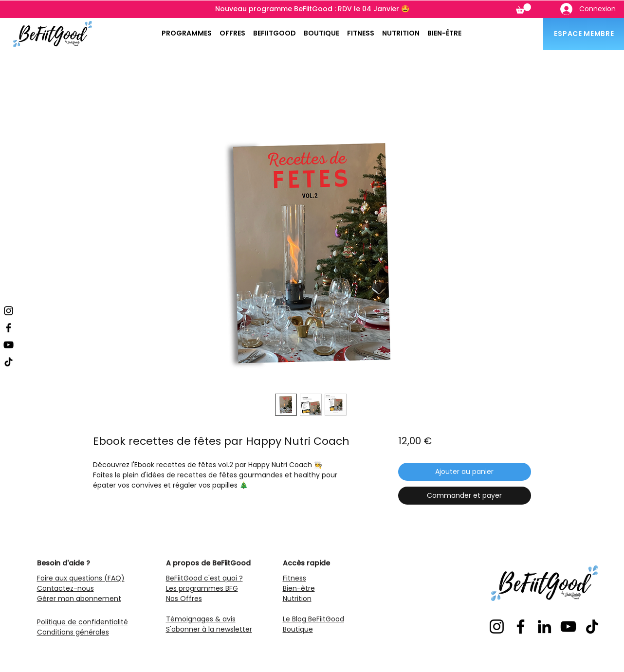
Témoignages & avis (201, 619)
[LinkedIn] (544, 627)
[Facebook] (9, 328)
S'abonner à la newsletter (209, 629)
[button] (523, 9)
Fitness (294, 578)
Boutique (298, 629)
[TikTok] (9, 362)
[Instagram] (9, 311)
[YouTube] (9, 345)
